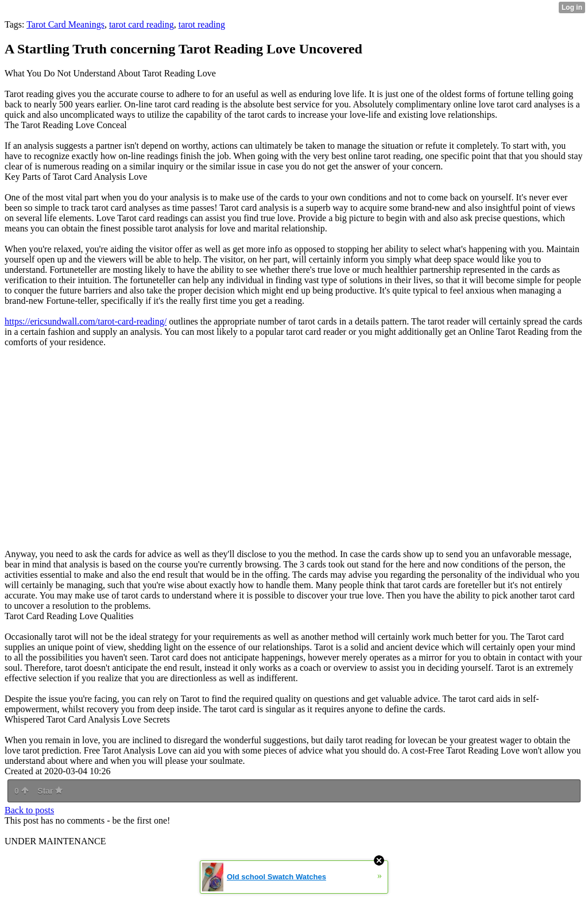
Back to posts (29, 810)
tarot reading (202, 24)
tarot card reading (142, 24)
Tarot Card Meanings (65, 24)
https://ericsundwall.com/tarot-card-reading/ (86, 321)
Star (50, 791)
